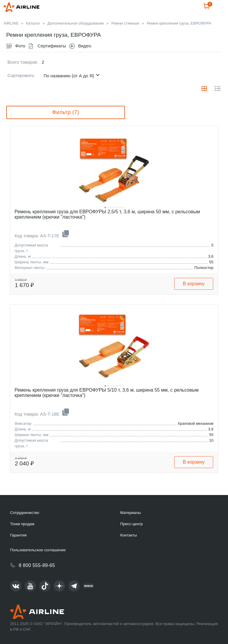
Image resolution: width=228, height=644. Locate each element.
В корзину (194, 298)
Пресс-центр (132, 524)
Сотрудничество (25, 513)
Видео (85, 60)
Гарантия (18, 535)
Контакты (129, 535)
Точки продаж (22, 524)
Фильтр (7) (65, 126)
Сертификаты (52, 60)
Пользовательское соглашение (38, 550)
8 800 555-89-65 (37, 565)
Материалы (131, 513)
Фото (20, 60)
